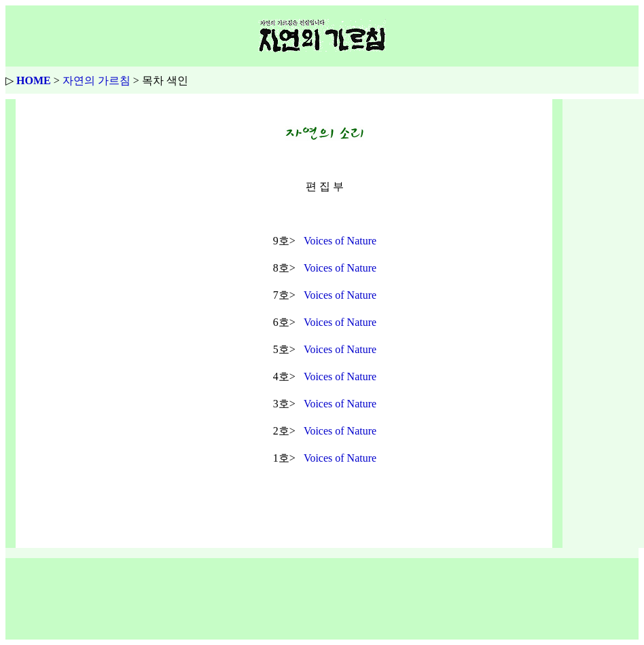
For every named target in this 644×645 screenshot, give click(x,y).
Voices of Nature (340, 241)
